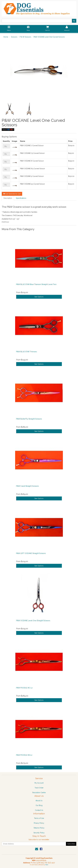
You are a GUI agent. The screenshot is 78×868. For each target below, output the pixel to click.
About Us (39, 801)
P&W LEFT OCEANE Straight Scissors (31, 553)
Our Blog (39, 805)
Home (6, 37)
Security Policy (39, 833)
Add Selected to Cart (12, 194)
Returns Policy (39, 828)
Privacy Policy (39, 823)
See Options (39, 297)
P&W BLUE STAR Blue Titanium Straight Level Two (36, 284)
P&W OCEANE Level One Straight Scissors (33, 621)
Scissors (14, 37)
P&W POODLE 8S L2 (24, 755)
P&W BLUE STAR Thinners (26, 352)
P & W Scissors (25, 37)
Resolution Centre (39, 793)
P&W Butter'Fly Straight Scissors (29, 419)
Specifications (21, 198)
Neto (47, 865)
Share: (8, 130)
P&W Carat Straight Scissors (27, 486)
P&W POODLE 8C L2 (24, 688)
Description (8, 198)
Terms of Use (39, 818)
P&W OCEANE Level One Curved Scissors (49, 37)
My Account (39, 783)
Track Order (39, 788)
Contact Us (39, 810)
